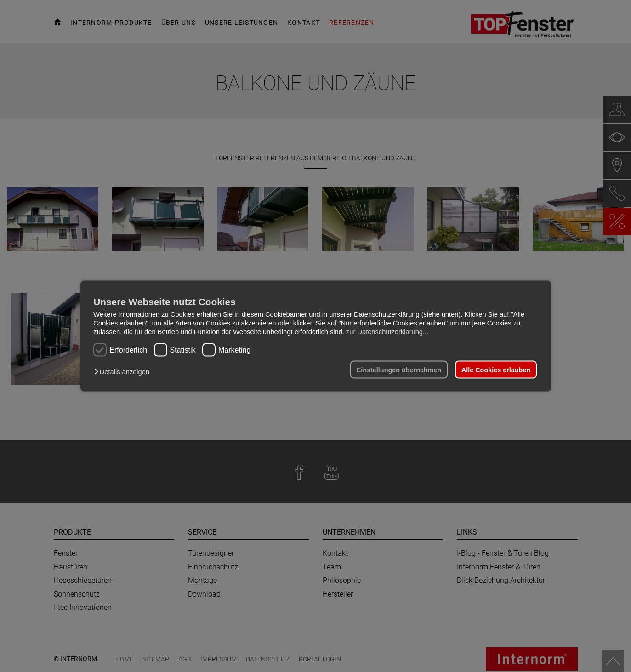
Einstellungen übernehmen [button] (399, 370)
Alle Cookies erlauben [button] (496, 370)
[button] (124, 371)
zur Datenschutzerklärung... (387, 332)
